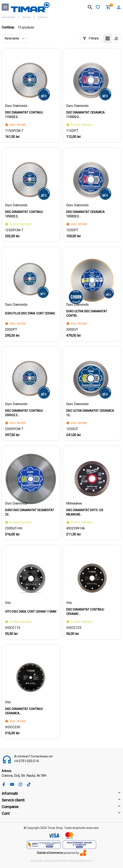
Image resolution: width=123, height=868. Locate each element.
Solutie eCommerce (50, 853)
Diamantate (8, 17)
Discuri (26, 17)
